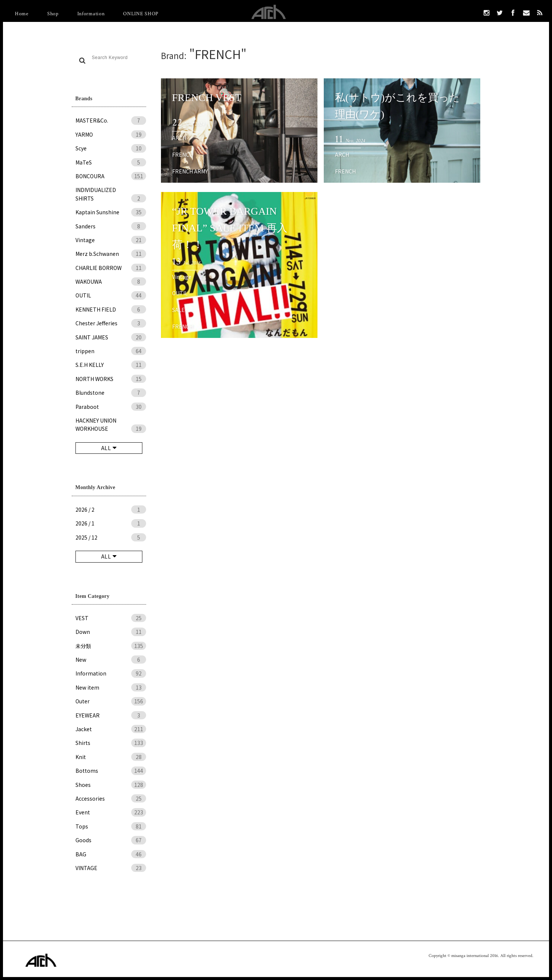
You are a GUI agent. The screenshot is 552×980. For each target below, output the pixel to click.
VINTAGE (111, 868)
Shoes (111, 785)
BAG (111, 854)
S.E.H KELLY (111, 365)
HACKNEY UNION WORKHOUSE (111, 425)
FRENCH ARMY (190, 171)
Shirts (111, 743)
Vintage (111, 240)
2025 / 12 (111, 537)
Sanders (111, 226)
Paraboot (111, 407)
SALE (178, 310)
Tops (111, 826)
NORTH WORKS (111, 379)
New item (111, 687)
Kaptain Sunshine (111, 212)
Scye (111, 148)
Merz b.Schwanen (111, 254)
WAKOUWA (111, 281)
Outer (111, 701)
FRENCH (183, 154)
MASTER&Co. (111, 120)
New (111, 660)
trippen (111, 351)
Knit (111, 757)
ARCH (179, 138)
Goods (111, 840)
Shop (53, 14)
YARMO (111, 134)
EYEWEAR (111, 715)
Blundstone (111, 393)
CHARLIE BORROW (111, 268)
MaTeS (111, 162)
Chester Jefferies (111, 323)
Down (111, 632)
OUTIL (111, 295)
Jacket (111, 729)
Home (22, 14)
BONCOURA (111, 176)
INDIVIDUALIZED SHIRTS (111, 194)
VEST (111, 618)
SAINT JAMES (111, 337)
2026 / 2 (111, 509)
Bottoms (111, 771)
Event (111, 812)
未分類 (111, 646)
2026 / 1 (111, 523)
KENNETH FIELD (111, 309)
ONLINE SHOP (141, 14)
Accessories (111, 798)
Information (91, 14)
